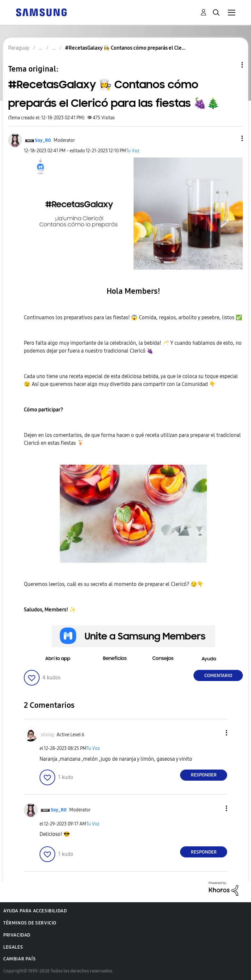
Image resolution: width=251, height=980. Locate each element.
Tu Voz (133, 151)
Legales (13, 947)
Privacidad (17, 935)
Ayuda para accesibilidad (35, 911)
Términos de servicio (30, 923)
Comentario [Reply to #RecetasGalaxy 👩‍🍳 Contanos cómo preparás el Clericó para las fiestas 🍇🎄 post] (218, 676)
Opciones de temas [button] (231, 65)
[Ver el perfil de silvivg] (47, 735)
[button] (231, 138)
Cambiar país (19, 959)
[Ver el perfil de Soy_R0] (43, 140)
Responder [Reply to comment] (204, 775)
